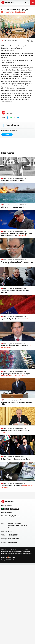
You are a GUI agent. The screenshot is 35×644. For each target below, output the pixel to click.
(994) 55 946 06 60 (14, 539)
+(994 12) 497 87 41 (14, 535)
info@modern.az (13, 542)
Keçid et (7, 135)
